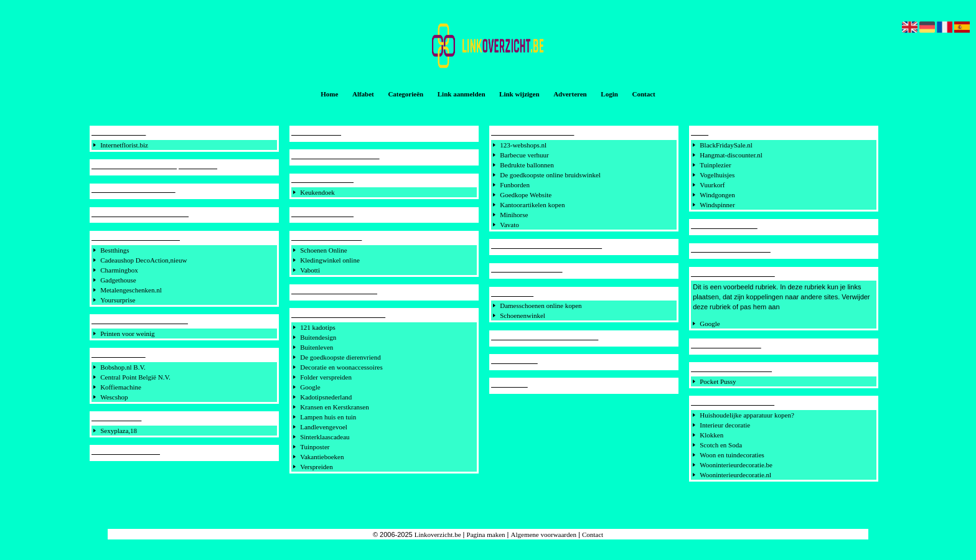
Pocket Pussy (718, 381)
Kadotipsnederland (326, 397)
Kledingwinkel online (330, 260)
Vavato (509, 225)
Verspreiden (317, 467)
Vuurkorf (712, 185)
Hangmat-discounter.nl (731, 155)
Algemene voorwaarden (544, 534)
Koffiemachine (121, 387)
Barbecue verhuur (524, 155)
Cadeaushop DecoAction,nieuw (143, 260)
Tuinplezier (715, 165)
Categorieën (406, 94)
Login (609, 94)
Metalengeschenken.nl (131, 290)
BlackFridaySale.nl (726, 145)
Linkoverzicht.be (438, 534)
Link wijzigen (519, 94)
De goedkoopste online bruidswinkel (550, 175)
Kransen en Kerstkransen (335, 407)
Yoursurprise (118, 300)
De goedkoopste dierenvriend (340, 357)
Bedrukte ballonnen (527, 165)
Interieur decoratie (725, 425)
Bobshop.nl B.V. (123, 367)
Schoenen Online (323, 250)
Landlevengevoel (324, 427)
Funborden (515, 185)
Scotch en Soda (721, 445)
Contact (643, 94)
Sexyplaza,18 (119, 431)
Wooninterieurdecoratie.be (736, 465)
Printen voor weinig (127, 334)
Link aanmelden (462, 94)
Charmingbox (119, 270)
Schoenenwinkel (523, 315)
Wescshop (114, 397)
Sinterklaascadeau (325, 437)
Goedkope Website (526, 195)
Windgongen (717, 195)
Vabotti (310, 270)
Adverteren (570, 94)
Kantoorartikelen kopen (532, 205)
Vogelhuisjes (717, 175)
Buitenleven (317, 347)
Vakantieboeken (322, 457)
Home (329, 94)
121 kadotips (318, 327)
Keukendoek (317, 192)
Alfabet (363, 94)
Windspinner (717, 205)
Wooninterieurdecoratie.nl (735, 475)
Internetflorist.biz (124, 145)
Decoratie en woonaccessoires (341, 367)
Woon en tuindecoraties (732, 455)
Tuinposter (315, 447)
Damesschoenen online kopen (541, 306)
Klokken (711, 435)
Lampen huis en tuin (328, 417)
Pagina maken (486, 534)
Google (310, 387)
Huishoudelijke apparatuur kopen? (747, 415)
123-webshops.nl (523, 145)
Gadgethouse (118, 280)
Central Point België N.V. (135, 377)
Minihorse (514, 215)
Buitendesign (318, 337)
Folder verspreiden (326, 377)
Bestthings (115, 250)
